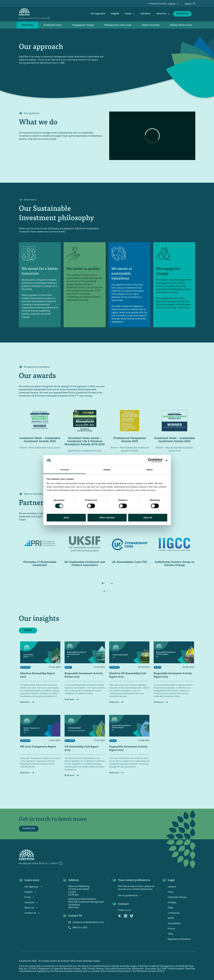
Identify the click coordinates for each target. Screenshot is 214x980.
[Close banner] (167, 460)
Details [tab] (107, 470)
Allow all (148, 518)
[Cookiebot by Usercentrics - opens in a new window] (150, 460)
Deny (66, 518)
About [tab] (150, 470)
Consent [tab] (65, 470)
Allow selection (107, 518)
